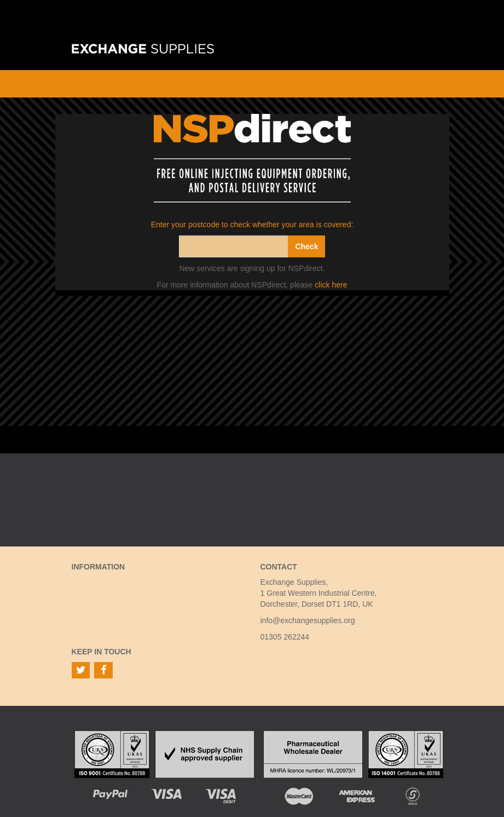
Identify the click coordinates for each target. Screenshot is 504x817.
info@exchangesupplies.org (308, 620)
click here (331, 285)
